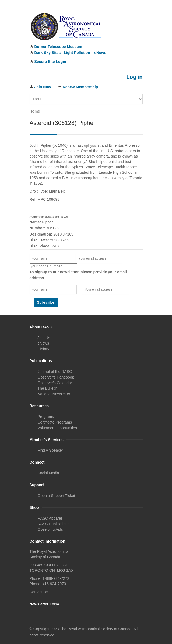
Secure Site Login (50, 62)
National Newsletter (54, 394)
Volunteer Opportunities (57, 428)
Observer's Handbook (56, 377)
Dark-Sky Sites (47, 53)
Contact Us (39, 592)
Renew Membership (80, 87)
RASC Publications (54, 524)
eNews (100, 53)
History (44, 349)
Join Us (44, 338)
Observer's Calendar (55, 383)
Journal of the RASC (55, 372)
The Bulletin (48, 388)
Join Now (43, 87)
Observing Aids (50, 529)
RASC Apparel (50, 518)
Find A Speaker (50, 450)
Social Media (48, 473)
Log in (135, 77)
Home (35, 111)
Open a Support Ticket (56, 496)
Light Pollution (77, 53)
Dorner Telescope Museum (58, 47)
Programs (46, 417)
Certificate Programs (55, 422)
